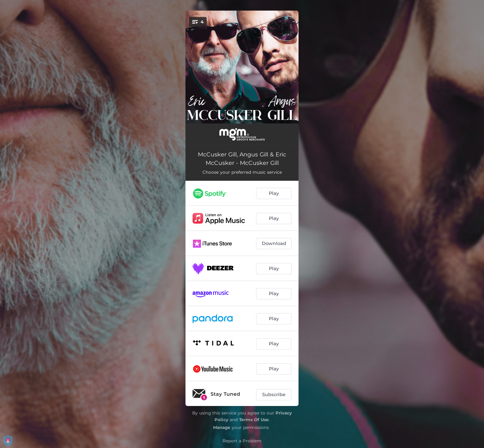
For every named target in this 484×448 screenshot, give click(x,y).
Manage (222, 427)
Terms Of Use (254, 420)
